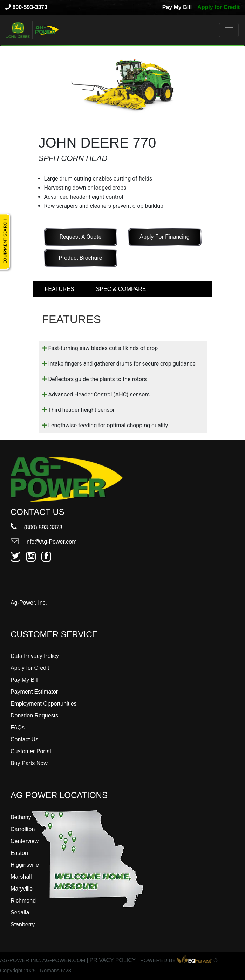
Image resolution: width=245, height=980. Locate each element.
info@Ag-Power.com (44, 542)
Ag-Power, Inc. (29, 603)
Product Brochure (80, 258)
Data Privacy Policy (35, 656)
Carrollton (23, 829)
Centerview (25, 841)
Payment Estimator (34, 692)
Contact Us (24, 739)
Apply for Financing (164, 237)
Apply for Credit (219, 7)
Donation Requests (34, 716)
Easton (19, 853)
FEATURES (60, 289)
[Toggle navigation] (229, 30)
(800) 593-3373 (36, 527)
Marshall (21, 877)
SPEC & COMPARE (121, 289)
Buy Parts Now (29, 763)
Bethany (21, 817)
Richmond (23, 901)
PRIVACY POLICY (113, 960)
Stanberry (23, 924)
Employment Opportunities (44, 704)
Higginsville (25, 865)
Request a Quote (80, 237)
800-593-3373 (26, 7)
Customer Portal (31, 751)
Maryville (22, 889)
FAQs (18, 727)
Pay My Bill (177, 7)
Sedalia (20, 913)
